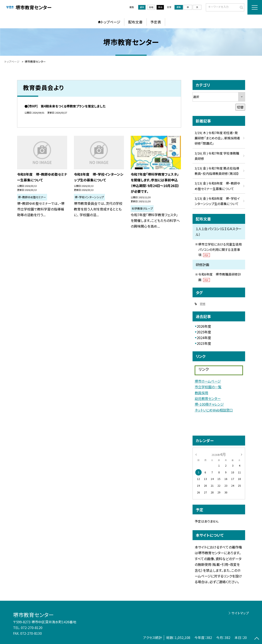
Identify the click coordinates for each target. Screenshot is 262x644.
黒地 (160, 7)
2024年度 (204, 338)
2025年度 (204, 332)
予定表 (156, 22)
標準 (179, 7)
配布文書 (135, 22)
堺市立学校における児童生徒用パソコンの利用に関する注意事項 (220, 250)
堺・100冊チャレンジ (209, 404)
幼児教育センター (208, 398)
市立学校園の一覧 (208, 387)
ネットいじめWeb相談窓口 (214, 410)
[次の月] (242, 454)
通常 (142, 7)
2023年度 (204, 343)
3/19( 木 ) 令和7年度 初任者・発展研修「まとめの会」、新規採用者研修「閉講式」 (217, 138)
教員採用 (201, 393)
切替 (240, 107)
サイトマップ (240, 613)
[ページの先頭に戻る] (257, 639)
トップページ (111, 22)
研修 (203, 304)
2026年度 (204, 326)
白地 (151, 7)
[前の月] (196, 454)
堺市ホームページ (208, 381)
